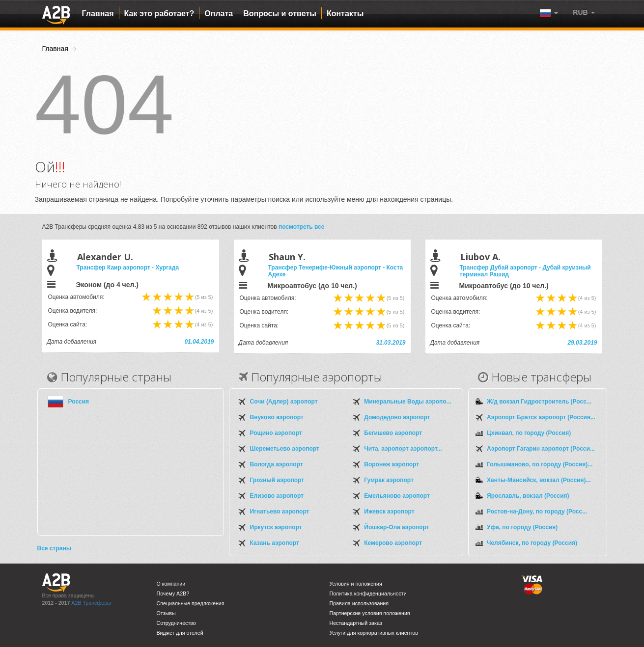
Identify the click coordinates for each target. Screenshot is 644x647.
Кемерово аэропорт (393, 543)
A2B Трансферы (91, 603)
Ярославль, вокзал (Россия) (528, 496)
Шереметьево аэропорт (285, 449)
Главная (98, 13)
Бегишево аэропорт (393, 433)
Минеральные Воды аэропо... (407, 402)
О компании (171, 584)
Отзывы (166, 613)
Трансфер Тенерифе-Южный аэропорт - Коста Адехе (336, 271)
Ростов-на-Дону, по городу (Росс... (537, 512)
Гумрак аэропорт (389, 480)
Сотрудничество (176, 623)
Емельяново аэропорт (397, 496)
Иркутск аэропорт (276, 527)
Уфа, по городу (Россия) (522, 527)
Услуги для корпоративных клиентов (374, 633)
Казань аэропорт (275, 543)
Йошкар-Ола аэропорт (396, 527)
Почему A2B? (173, 593)
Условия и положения (356, 584)
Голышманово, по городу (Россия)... (540, 464)
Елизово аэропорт (277, 496)
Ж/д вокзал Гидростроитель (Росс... (539, 402)
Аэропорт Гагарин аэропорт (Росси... (541, 449)
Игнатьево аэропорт (280, 512)
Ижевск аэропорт (389, 512)
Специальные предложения (191, 603)
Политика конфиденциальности (368, 593)
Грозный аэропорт (277, 480)
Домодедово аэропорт (397, 417)
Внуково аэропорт (277, 417)
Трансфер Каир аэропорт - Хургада (128, 268)
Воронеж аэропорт (392, 464)
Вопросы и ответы (280, 13)
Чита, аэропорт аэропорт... (403, 449)
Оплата (219, 13)
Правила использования (359, 603)
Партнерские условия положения (370, 613)
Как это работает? (159, 13)
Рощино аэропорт (276, 433)
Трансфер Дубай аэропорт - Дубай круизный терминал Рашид (525, 271)
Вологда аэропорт (277, 464)
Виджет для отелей (180, 633)
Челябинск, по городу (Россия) (532, 543)
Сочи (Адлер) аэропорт (284, 402)
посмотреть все (302, 227)
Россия (79, 402)
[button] (584, 12)
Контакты (345, 13)
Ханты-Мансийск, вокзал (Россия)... (539, 480)
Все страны (54, 548)
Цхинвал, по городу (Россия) (529, 433)
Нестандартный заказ (356, 623)
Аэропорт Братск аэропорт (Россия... (541, 417)
